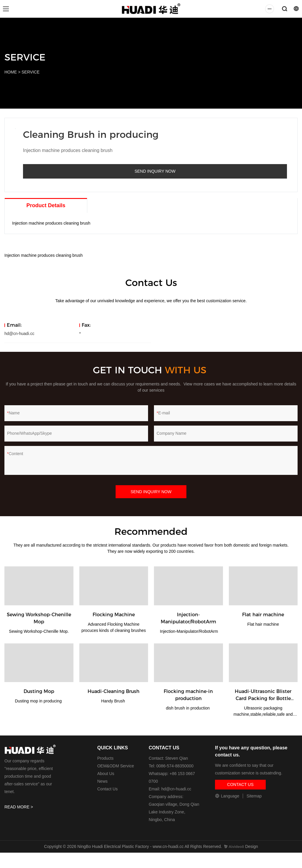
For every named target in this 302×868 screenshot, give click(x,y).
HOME (11, 72)
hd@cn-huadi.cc (19, 328)
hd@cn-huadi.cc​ (176, 784)
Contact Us (107, 784)
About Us (106, 768)
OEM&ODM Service (116, 761)
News (102, 776)
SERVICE (31, 72)
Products (105, 753)
